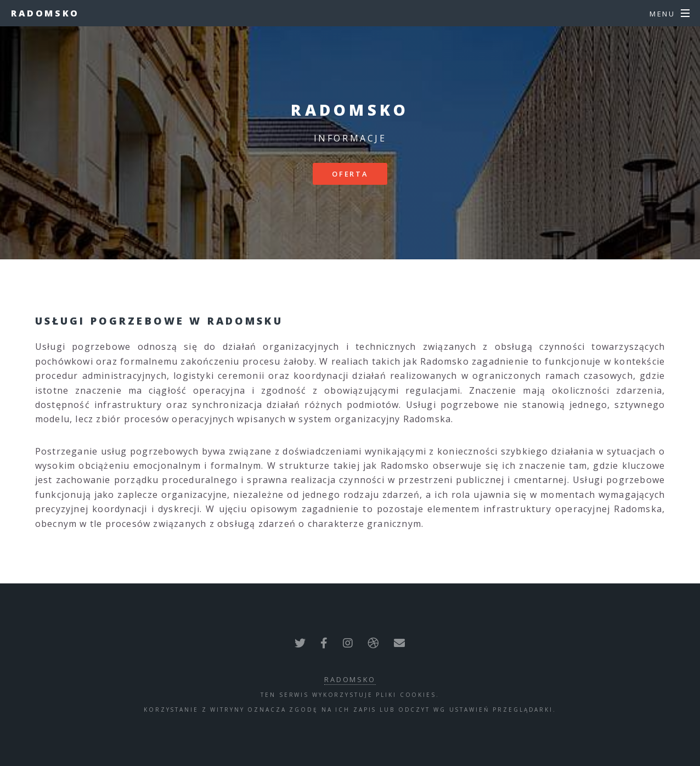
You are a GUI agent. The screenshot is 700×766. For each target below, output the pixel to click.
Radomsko (45, 13)
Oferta (350, 174)
